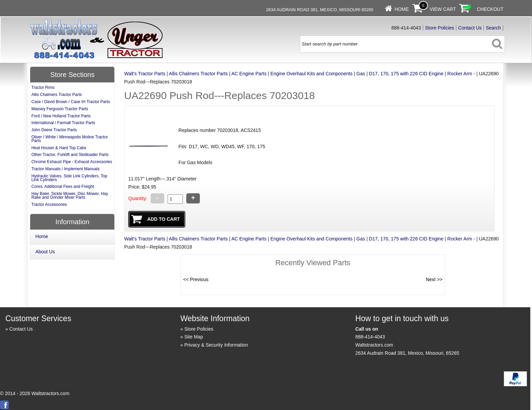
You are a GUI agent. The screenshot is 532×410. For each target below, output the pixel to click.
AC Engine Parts (249, 74)
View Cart (443, 9)
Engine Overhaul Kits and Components (311, 74)
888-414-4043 (370, 337)
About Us (45, 252)
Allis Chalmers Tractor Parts (198, 74)
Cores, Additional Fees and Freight (63, 187)
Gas (361, 74)
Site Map (194, 337)
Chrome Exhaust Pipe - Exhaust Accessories (72, 162)
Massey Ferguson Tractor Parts (60, 109)
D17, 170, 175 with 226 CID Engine (406, 74)
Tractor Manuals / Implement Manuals (65, 169)
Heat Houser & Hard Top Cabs (59, 148)
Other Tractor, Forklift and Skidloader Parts (70, 155)
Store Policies (440, 28)
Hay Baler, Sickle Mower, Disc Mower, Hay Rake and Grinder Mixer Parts (70, 196)
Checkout (490, 9)
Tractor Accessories (49, 204)
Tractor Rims (43, 87)
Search (493, 28)
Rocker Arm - (461, 74)
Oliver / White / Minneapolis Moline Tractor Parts (69, 139)
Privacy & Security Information (216, 345)
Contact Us (470, 28)
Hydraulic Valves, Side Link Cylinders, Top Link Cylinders (69, 178)
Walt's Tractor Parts (145, 74)
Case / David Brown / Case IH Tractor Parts (70, 102)
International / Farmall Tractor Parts (63, 123)
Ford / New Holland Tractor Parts (61, 116)
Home (402, 9)
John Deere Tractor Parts (54, 130)
